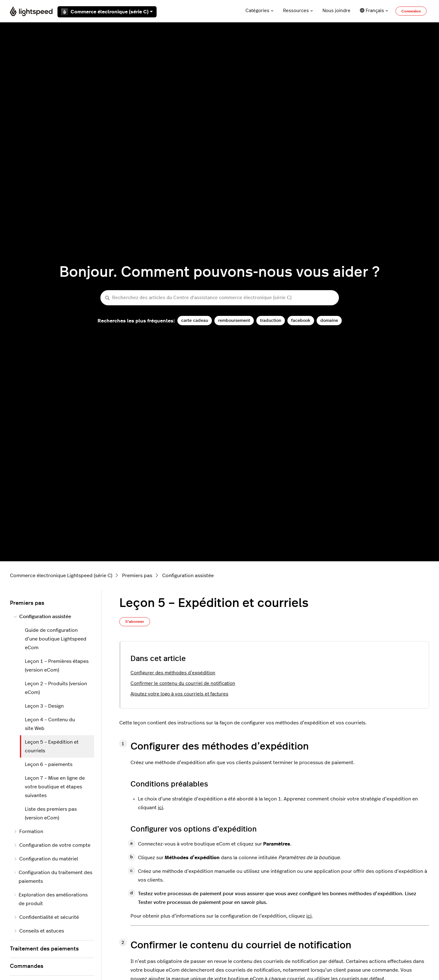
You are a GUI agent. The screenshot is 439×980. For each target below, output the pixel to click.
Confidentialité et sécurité (46, 917)
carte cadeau (195, 320)
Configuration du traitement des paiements (53, 877)
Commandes (27, 966)
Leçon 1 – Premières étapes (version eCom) (57, 666)
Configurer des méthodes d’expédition (173, 673)
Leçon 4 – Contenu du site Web (50, 724)
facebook (301, 320)
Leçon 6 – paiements (49, 764)
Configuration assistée (188, 576)
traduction (271, 320)
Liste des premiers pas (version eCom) (51, 814)
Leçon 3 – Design (44, 706)
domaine (329, 320)
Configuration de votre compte (52, 845)
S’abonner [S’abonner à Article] (135, 622)
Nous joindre (336, 11)
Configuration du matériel (46, 859)
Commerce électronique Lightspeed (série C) (61, 576)
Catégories (260, 11)
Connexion (411, 11)
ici (160, 808)
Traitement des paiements (44, 949)
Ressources (298, 11)
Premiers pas (137, 576)
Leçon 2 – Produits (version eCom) (56, 688)
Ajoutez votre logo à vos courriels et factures (179, 694)
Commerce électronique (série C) (107, 12)
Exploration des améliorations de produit (51, 899)
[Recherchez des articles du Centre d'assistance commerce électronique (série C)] (220, 298)
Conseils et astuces (39, 931)
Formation (28, 832)
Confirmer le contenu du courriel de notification (183, 684)
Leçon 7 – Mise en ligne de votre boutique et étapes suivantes (55, 787)
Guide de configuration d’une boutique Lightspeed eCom (56, 639)
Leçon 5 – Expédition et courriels (52, 746)
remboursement (234, 320)
